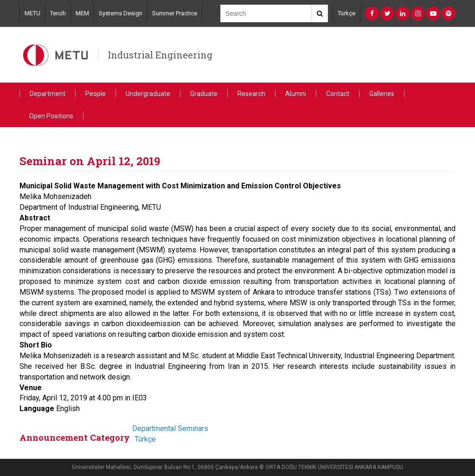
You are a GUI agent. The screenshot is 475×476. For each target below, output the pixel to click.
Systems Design (121, 13)
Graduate (204, 94)
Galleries (382, 94)
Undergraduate (148, 94)
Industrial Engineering (160, 55)
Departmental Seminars (170, 428)
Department (48, 94)
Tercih (58, 13)
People (96, 94)
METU (32, 13)
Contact (338, 94)
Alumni (296, 94)
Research (251, 94)
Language (37, 408)
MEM (82, 13)
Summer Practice (175, 13)
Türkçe (347, 13)
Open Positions (51, 116)
